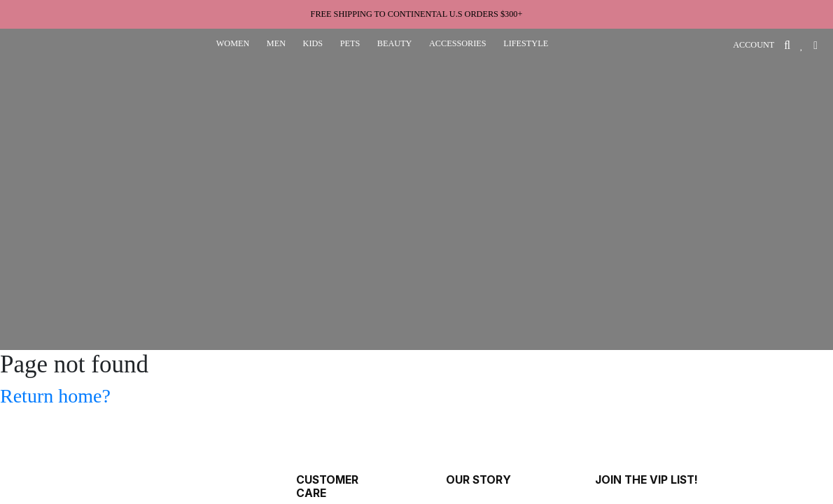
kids (313, 43)
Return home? (55, 396)
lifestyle (526, 43)
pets (350, 43)
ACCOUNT (754, 45)
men (276, 43)
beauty (395, 43)
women (233, 43)
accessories (458, 43)
